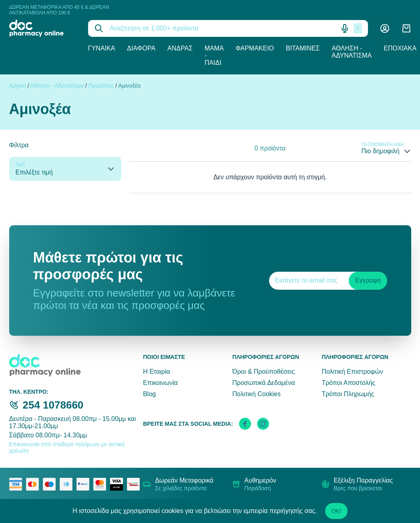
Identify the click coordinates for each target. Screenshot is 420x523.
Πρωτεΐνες (101, 86)
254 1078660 (53, 405)
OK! (336, 511)
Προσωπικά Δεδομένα (263, 383)
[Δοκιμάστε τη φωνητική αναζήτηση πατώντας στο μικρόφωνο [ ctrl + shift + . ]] (345, 28)
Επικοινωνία (160, 383)
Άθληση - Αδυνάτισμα (352, 52)
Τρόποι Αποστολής (348, 383)
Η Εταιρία (156, 372)
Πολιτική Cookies (256, 394)
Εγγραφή (368, 280)
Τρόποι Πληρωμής (348, 394)
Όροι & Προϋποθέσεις (263, 372)
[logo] (43, 28)
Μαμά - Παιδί (214, 55)
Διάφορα (141, 48)
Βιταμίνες (303, 48)
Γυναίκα (102, 48)
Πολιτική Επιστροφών (352, 372)
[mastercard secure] (102, 484)
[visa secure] (119, 484)
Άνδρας (180, 48)
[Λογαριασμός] (385, 28)
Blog (149, 394)
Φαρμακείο (255, 48)
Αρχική (18, 86)
